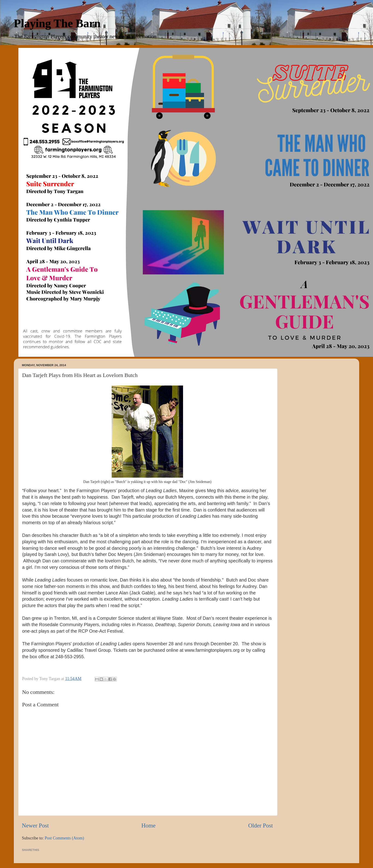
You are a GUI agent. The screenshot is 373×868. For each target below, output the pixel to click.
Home (149, 826)
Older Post (261, 826)
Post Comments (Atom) (64, 838)
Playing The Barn (57, 23)
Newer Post (35, 826)
